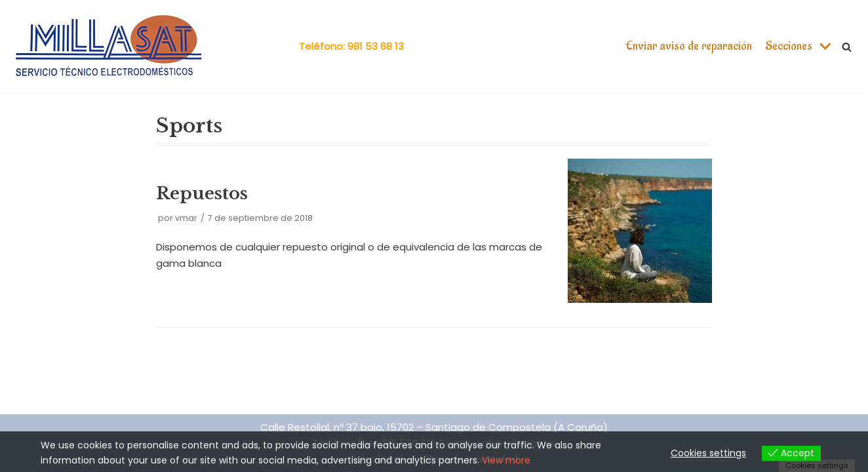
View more (506, 460)
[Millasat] (108, 47)
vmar (186, 218)
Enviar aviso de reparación (689, 46)
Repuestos (202, 193)
